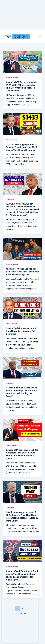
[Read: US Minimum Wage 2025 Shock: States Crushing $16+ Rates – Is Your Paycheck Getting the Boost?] (22, 367)
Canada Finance (11, 140)
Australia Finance (12, 78)
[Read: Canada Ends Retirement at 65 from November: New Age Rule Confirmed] (22, 308)
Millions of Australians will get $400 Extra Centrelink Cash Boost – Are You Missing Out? (22, 272)
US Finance (10, 199)
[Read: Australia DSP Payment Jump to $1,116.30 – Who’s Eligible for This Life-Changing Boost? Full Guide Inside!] (22, 62)
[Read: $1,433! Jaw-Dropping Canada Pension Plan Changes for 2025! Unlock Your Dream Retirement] (22, 124)
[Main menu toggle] (40, 37)
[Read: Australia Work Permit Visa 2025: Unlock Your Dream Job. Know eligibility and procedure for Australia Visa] (22, 551)
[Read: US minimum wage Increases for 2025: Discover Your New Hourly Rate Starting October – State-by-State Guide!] (22, 492)
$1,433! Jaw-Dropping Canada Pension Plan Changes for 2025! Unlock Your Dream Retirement (22, 147)
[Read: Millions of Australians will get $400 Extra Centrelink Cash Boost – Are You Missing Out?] (22, 249)
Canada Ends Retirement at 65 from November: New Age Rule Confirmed (21, 331)
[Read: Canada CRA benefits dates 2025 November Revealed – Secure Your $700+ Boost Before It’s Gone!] (22, 430)
